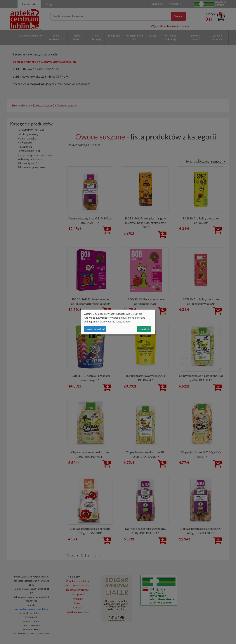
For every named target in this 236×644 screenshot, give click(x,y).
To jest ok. (144, 329)
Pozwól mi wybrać (95, 329)
